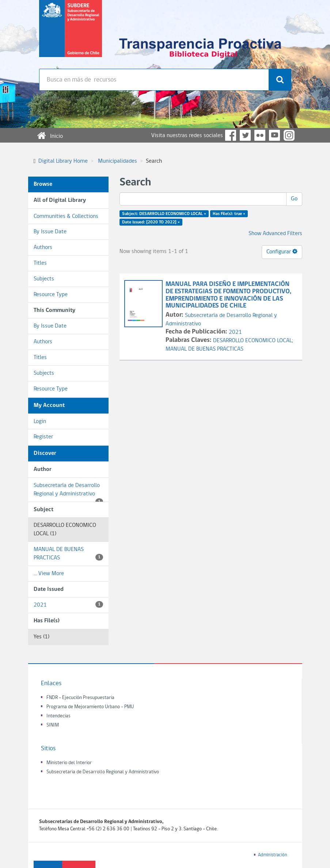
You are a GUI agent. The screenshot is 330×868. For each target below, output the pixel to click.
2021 (68, 605)
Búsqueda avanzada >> (66, 99)
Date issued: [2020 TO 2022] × (151, 222)
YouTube (274, 135)
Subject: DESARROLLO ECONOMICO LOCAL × (164, 214)
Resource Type (51, 295)
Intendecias (58, 716)
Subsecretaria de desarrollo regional (71, 34)
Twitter (245, 135)
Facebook (231, 135)
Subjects (44, 279)
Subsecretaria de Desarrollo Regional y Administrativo (103, 772)
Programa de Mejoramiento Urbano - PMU (90, 707)
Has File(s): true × (229, 214)
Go (294, 199)
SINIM (53, 725)
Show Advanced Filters (275, 234)
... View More (49, 574)
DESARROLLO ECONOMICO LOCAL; (253, 341)
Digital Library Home (63, 161)
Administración (273, 855)
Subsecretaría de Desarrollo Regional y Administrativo (68, 492)
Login (40, 422)
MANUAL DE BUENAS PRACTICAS (68, 554)
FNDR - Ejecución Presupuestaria (80, 698)
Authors (43, 248)
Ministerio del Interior (69, 763)
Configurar (282, 252)
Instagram (289, 135)
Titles (40, 263)
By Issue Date (50, 232)
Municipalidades (117, 161)
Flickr (260, 135)
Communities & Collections (66, 216)
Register (43, 437)
